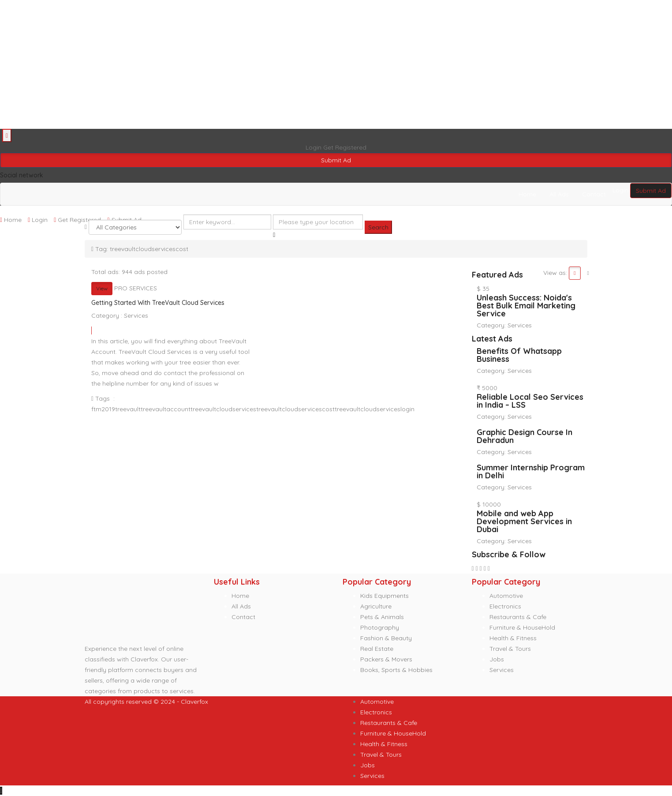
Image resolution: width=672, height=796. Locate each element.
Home (527, 194)
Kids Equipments (385, 596)
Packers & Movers (386, 659)
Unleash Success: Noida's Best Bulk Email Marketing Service (526, 306)
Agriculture (376, 606)
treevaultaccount (166, 409)
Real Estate (377, 649)
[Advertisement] (265, 64)
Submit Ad (336, 160)
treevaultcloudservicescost (295, 409)
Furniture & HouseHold (522, 627)
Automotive (506, 596)
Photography (380, 627)
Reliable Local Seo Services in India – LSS (530, 401)
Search (378, 227)
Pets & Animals (382, 617)
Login (314, 147)
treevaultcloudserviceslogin (375, 409)
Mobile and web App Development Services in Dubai (524, 521)
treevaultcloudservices (223, 409)
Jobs (497, 659)
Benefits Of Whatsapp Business (519, 355)
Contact (594, 194)
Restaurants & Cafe (518, 617)
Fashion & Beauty (386, 638)
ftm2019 (103, 409)
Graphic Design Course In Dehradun (525, 436)
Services (136, 315)
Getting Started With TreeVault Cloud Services (158, 303)
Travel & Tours (510, 649)
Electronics (505, 606)
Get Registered (345, 147)
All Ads (559, 194)
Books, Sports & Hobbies (396, 670)
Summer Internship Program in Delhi (531, 471)
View (102, 288)
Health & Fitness (513, 638)
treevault (128, 409)
